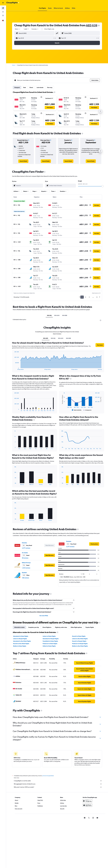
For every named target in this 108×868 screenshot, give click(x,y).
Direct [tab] (31, 87)
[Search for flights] (3, 8)
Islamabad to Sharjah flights (51, 639)
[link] (23, 161)
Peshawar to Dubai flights (50, 644)
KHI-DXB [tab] (65, 315)
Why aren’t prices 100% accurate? (58, 787)
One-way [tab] (50, 87)
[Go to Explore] (3, 15)
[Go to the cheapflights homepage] (13, 3)
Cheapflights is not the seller (58, 781)
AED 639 (92, 25)
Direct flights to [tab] (47, 627)
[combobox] (35, 29)
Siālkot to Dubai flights (49, 646)
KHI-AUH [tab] (57, 315)
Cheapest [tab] (17, 87)
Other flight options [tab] (76, 627)
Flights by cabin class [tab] (61, 627)
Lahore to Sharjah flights (20, 639)
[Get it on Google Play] (87, 801)
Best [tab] (25, 87)
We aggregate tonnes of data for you (58, 784)
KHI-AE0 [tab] (46, 338)
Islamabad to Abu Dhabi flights (22, 641)
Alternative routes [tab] (19, 627)
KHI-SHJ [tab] (49, 315)
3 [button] (89, 297)
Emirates (24, 543)
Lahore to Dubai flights (49, 636)
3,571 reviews (26, 548)
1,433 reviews (26, 568)
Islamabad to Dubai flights (21, 636)
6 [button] (97, 297)
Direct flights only (49, 29)
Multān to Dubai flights (20, 646)
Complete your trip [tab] (34, 627)
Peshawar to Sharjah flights (80, 644)
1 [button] (82, 297)
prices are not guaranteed (48, 776)
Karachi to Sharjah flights (79, 641)
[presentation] (99, 25)
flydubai (24, 573)
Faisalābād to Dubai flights (50, 641)
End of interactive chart (14, 369)
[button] (3, 3)
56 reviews (25, 558)
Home (13, 65)
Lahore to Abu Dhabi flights (80, 639)
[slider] (103, 186)
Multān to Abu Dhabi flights (80, 646)
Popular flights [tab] (90, 627)
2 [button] (86, 297)
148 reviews (25, 578)
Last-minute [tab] (40, 87)
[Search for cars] (3, 12)
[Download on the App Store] (87, 805)
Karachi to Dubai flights (79, 636)
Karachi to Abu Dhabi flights (21, 644)
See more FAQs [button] (44, 616)
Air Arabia (25, 553)
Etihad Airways (26, 563)
